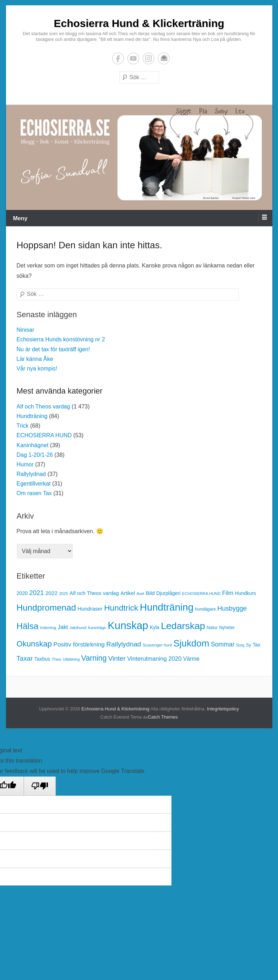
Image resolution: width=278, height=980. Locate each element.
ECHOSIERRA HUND (44, 435)
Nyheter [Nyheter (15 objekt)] (227, 628)
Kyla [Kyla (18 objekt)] (155, 627)
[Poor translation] (40, 786)
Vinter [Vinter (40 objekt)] (117, 658)
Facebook (118, 58)
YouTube (133, 58)
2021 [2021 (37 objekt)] (36, 593)
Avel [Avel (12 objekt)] (140, 594)
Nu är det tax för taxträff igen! (53, 349)
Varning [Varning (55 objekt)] (94, 658)
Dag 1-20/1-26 (35, 455)
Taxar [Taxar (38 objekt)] (25, 658)
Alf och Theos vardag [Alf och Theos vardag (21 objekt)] (94, 593)
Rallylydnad (31, 474)
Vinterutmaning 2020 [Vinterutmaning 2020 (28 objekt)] (154, 659)
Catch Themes (163, 717)
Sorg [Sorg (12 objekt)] (240, 645)
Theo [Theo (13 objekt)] (57, 659)
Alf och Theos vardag (43, 407)
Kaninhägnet (33, 445)
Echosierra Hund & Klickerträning (139, 23)
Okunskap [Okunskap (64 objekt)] (34, 644)
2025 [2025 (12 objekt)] (64, 594)
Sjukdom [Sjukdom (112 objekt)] (192, 643)
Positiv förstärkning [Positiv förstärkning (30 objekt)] (79, 645)
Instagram (149, 58)
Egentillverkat (34, 484)
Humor (25, 464)
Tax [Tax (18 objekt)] (257, 645)
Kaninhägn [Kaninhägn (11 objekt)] (97, 628)
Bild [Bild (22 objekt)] (150, 593)
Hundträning (32, 416)
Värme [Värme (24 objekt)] (191, 659)
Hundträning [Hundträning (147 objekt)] (167, 607)
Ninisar (26, 330)
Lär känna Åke (35, 359)
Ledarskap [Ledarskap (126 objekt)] (183, 626)
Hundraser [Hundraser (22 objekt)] (90, 609)
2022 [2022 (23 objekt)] (51, 593)
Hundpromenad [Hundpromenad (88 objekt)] (47, 608)
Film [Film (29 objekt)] (228, 593)
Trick (23, 426)
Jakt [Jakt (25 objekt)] (63, 627)
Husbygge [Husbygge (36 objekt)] (232, 608)
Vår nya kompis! (37, 369)
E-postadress (164, 58)
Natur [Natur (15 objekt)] (212, 628)
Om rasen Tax (34, 493)
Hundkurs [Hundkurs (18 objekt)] (246, 593)
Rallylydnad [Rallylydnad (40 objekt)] (124, 644)
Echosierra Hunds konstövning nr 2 (61, 339)
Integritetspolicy (223, 709)
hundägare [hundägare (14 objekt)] (205, 609)
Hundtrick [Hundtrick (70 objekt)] (121, 608)
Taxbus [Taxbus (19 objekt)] (42, 659)
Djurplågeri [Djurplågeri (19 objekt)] (168, 593)
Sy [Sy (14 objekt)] (249, 645)
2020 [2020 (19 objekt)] (22, 593)
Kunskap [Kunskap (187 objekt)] (128, 625)
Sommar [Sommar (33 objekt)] (223, 644)
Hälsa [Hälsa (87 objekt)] (28, 626)
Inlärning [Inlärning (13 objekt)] (48, 627)
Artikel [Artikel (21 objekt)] (128, 593)
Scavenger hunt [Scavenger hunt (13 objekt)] (157, 645)
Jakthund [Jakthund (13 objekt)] (78, 627)
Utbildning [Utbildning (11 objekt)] (71, 659)
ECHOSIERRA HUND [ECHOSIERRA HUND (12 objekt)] (201, 594)
